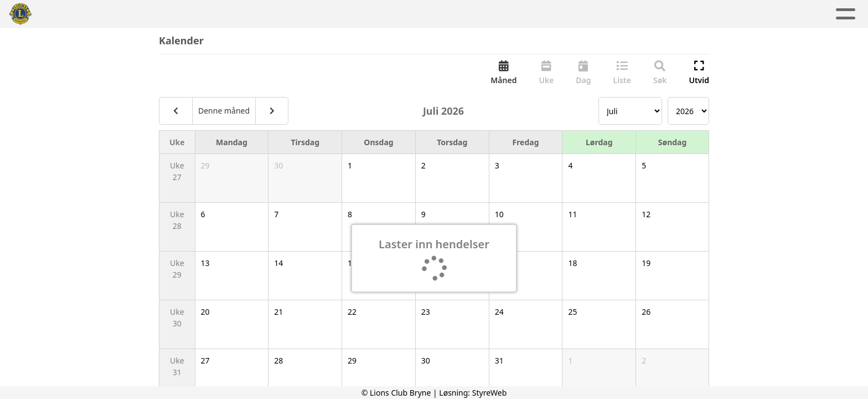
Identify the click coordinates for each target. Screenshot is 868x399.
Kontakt (541, 14)
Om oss (475, 14)
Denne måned (224, 112)
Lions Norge (613, 14)
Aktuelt (308, 14)
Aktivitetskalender (389, 14)
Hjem (262, 14)
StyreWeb (490, 393)
